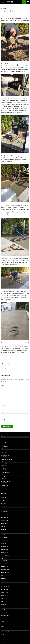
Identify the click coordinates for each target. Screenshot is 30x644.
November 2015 (5, 616)
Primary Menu (28, 2)
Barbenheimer (4, 447)
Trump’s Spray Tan (5, 481)
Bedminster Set (5, 485)
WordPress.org (5, 635)
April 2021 (3, 535)
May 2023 (3, 500)
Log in (2, 626)
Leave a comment (19, 14)
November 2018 (5, 569)
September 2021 (5, 523)
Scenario (12, 14)
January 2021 (4, 544)
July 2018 (3, 578)
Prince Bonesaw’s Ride (6, 477)
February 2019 (4, 564)
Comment (4, 385)
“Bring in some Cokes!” (6, 459)
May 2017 (3, 607)
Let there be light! (15, 368)
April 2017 (3, 610)
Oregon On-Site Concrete (10, 99)
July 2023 (3, 497)
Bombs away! (4, 468)
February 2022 (4, 515)
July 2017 (3, 601)
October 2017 (4, 593)
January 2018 (4, 584)
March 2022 (4, 512)
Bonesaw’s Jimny (5, 464)
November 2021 (5, 518)
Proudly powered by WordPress (7, 642)
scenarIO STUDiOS (7, 2)
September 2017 (5, 595)
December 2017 (5, 587)
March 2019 (4, 561)
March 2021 (4, 538)
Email (3, 412)
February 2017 (4, 613)
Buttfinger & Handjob (6, 472)
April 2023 (3, 503)
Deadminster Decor (6, 455)
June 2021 (3, 529)
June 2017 (3, 604)
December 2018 (5, 567)
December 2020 (5, 546)
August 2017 (4, 598)
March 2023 (4, 506)
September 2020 (5, 555)
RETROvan (3, 8)
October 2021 (4, 520)
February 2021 (4, 541)
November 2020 (5, 549)
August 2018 (4, 575)
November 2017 (5, 590)
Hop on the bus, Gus (15, 362)
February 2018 (4, 581)
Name (3, 406)
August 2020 (4, 558)
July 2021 (3, 526)
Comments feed (5, 632)
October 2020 (4, 552)
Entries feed (4, 629)
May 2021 (3, 532)
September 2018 (5, 572)
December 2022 (5, 509)
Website (3, 419)
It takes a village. (5, 451)
